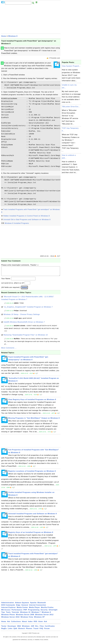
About (24, 623)
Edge (18, 607)
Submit (24, 289)
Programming (34, 612)
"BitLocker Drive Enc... (71, 107)
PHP (25, 612)
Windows (26, 628)
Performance (17, 612)
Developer (12, 628)
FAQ (41, 630)
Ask (45, 623)
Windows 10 (25, 614)
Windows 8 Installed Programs (17, 223)
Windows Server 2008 (25, 617)
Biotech (22, 630)
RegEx (4, 630)
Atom (41, 623)
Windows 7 (36, 614)
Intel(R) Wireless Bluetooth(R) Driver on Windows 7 (24, 324)
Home (4, 36)
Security (44, 612)
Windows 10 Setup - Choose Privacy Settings (22, 316)
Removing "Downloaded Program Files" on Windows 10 (26, 337)
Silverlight (53, 612)
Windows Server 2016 (10, 619)
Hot (9, 623)
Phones (29, 630)
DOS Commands (8, 607)
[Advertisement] (31, 20)
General (25, 607)
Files (42, 628)
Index (30, 623)
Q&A (15, 630)
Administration (8, 605)
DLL (37, 628)
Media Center (22, 609)
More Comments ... (9, 350)
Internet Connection (38, 607)
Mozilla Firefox (47, 609)
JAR (32, 628)
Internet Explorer (9, 609)
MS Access (6, 612)
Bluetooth (42, 605)
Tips (3, 614)
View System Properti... (71, 66)
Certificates (50, 628)
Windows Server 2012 (44, 617)
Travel (36, 630)
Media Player (34, 609)
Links (10, 630)
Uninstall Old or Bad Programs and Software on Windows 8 (27, 220)
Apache (33, 605)
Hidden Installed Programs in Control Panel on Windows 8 (26, 216)
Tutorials (15, 614)
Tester (4, 628)
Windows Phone (8, 617)
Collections (16, 623)
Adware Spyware (22, 605)
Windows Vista (27, 619)
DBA (19, 628)
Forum (47, 630)
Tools (8, 614)
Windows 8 (13, 36)
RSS (36, 623)
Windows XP (39, 619)
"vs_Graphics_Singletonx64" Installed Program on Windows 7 (28, 309)
